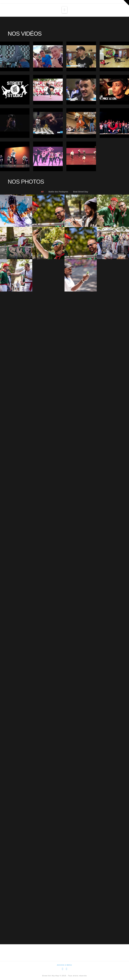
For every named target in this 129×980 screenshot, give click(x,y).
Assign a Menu (64, 965)
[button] (65, 10)
